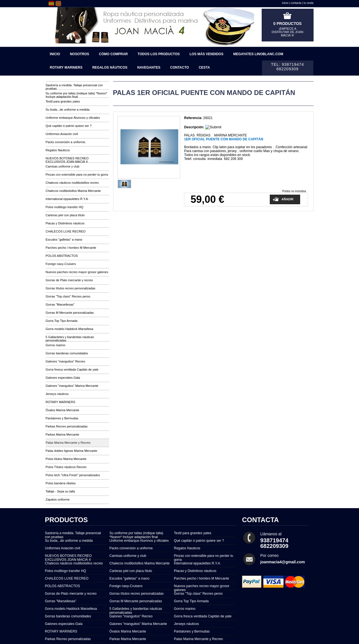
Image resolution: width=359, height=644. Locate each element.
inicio (285, 3)
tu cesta (308, 3)
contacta (296, 3)
